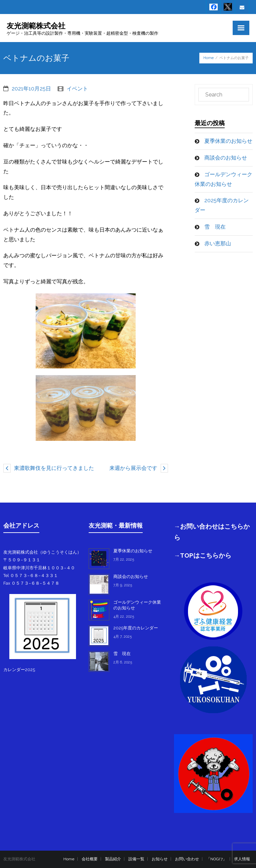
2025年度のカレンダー (222, 205)
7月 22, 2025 (124, 559)
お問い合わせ (187, 859)
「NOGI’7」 (216, 859)
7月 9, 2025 (123, 585)
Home (208, 58)
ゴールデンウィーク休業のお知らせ (223, 179)
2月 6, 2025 (123, 662)
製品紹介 (113, 859)
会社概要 (90, 859)
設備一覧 (136, 859)
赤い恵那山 (218, 243)
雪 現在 (215, 227)
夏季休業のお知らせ (228, 141)
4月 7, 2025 (122, 637)
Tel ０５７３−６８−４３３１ (31, 575)
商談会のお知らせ (226, 158)
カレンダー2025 (19, 670)
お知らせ (160, 859)
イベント (77, 89)
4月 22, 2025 (124, 617)
